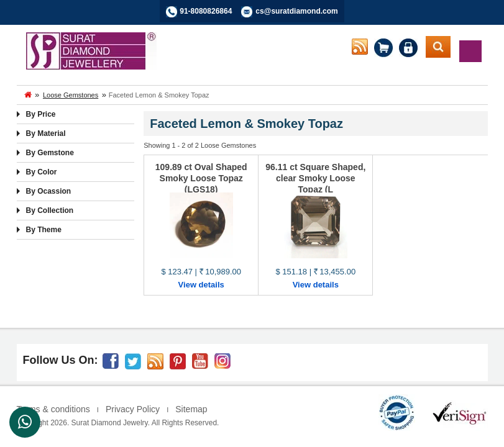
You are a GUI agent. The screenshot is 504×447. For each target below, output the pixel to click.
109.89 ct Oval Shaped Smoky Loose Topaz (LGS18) (201, 178)
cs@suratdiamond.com (296, 11)
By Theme (44, 230)
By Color (42, 172)
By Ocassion (49, 191)
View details (201, 285)
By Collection (50, 210)
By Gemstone (50, 153)
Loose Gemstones (71, 95)
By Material (46, 133)
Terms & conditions (53, 409)
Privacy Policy (133, 409)
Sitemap (191, 409)
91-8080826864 (206, 11)
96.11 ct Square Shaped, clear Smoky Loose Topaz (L (315, 178)
